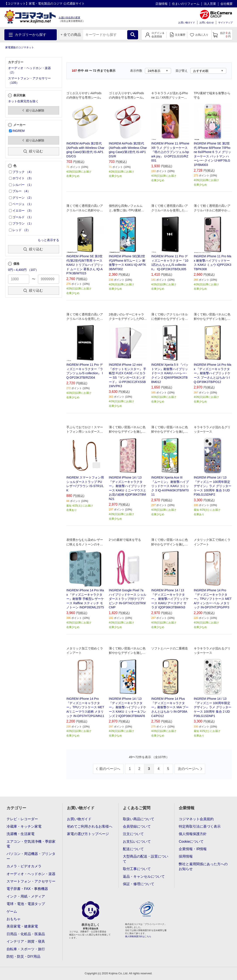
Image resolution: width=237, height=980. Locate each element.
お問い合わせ (207, 23)
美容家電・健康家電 (22, 926)
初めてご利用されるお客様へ (90, 826)
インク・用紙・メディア (26, 896)
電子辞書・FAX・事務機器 (27, 889)
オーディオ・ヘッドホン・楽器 (31, 874)
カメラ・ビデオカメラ (24, 866)
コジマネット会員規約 (196, 819)
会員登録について (137, 826)
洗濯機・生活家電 (21, 834)
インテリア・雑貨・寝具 (26, 941)
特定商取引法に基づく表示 (200, 826)
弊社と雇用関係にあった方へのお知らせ (203, 866)
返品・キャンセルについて (144, 876)
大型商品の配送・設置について (146, 859)
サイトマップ (225, 23)
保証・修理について (139, 884)
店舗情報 (161, 4)
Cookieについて (191, 842)
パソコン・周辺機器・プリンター (31, 856)
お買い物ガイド (187, 23)
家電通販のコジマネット (20, 47)
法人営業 (210, 4)
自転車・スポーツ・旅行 (26, 949)
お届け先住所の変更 (70, 17)
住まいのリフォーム (186, 4)
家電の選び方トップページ (88, 834)
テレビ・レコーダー (22, 819)
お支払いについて (137, 842)
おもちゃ (14, 919)
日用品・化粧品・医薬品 (26, 934)
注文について (133, 834)
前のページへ (110, 769)
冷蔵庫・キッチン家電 (24, 826)
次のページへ (188, 769)
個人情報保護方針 (193, 834)
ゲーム (12, 911)
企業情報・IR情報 (193, 849)
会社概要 (227, 4)
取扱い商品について (139, 819)
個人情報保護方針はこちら (138, 936)
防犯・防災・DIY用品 (23, 957)
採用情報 (186, 856)
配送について (133, 849)
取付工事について (137, 869)
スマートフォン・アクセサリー (31, 881)
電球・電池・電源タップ (26, 904)
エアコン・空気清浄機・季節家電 (31, 844)
